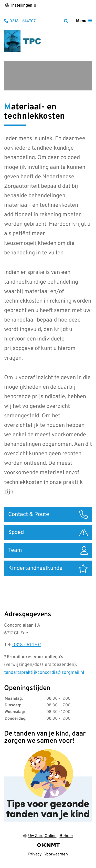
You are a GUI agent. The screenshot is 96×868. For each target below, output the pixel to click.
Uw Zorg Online (42, 836)
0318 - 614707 (27, 645)
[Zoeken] (66, 21)
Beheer (66, 836)
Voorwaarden (56, 854)
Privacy (35, 854)
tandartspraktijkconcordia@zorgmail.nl (44, 673)
